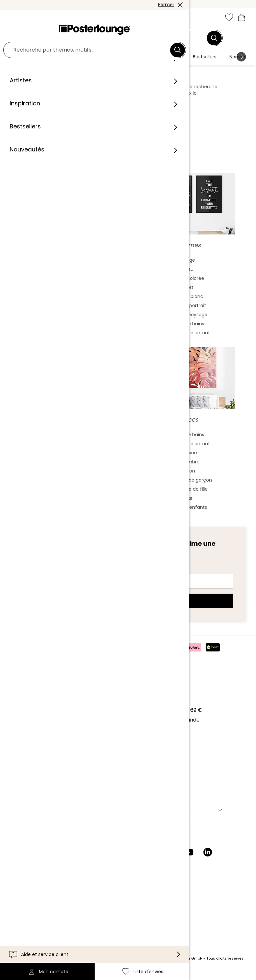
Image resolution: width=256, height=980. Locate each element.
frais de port (108, 965)
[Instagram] (133, 859)
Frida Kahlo (67, 441)
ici (195, 93)
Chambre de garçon (189, 486)
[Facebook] (151, 859)
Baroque (67, 312)
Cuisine (189, 459)
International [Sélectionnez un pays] (147, 816)
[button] (28, 18)
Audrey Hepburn (67, 459)
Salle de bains (189, 330)
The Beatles (67, 477)
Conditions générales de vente (47, 759)
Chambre (189, 468)
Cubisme (67, 330)
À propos (20, 697)
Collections (22, 717)
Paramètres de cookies (38, 779)
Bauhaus (67, 303)
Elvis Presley (67, 468)
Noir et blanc (189, 303)
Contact (19, 902)
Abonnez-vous (128, 607)
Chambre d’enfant (189, 339)
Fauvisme (67, 339)
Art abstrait (67, 267)
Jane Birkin (67, 505)
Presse (17, 733)
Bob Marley (67, 514)
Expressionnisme (67, 321)
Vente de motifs (29, 743)
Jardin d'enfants (189, 514)
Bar (189, 505)
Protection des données (39, 769)
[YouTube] (189, 859)
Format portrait (189, 312)
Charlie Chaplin (67, 486)
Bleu (189, 276)
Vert (189, 294)
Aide (14, 892)
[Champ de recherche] (124, 38)
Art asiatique (67, 285)
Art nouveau (67, 294)
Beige (189, 267)
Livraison (19, 911)
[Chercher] (214, 38)
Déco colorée (189, 285)
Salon (189, 477)
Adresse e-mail (41, 576)
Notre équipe (25, 706)
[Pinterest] (170, 859)
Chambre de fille (189, 496)
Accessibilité (24, 921)
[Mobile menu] (14, 18)
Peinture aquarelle (67, 276)
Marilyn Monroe (67, 450)
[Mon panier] (241, 17)
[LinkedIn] (208, 859)
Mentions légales (29, 789)
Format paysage (189, 321)
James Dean (67, 496)
